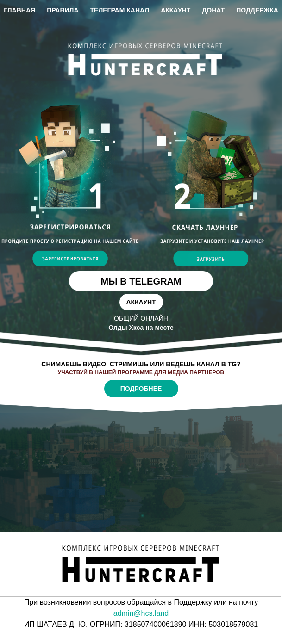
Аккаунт (175, 10)
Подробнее (141, 389)
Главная (19, 10)
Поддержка (257, 10)
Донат (213, 10)
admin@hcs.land (141, 613)
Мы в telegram (141, 281)
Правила (63, 10)
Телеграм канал (120, 10)
